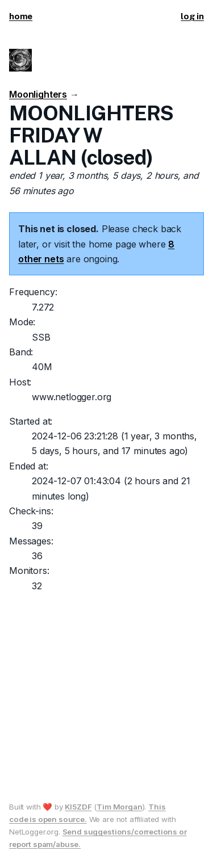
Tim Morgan (119, 807)
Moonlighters (38, 94)
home (21, 16)
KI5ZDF (78, 807)
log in (192, 16)
